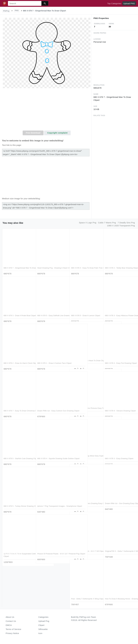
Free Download (33, 133)
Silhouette (43, 629)
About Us (10, 617)
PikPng (6, 11)
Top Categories (114, 3)
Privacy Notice (12, 633)
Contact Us (11, 621)
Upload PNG (129, 3)
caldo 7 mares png (107, 223)
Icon (40, 633)
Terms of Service (13, 629)
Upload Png (44, 621)
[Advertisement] (47, 110)
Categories (43, 617)
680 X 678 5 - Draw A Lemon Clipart (86, 310)
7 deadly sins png (126, 223)
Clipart (41, 625)
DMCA (9, 625)
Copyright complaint (57, 133)
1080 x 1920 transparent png (121, 226)
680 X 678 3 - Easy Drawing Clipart (119, 453)
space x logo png (88, 223)
